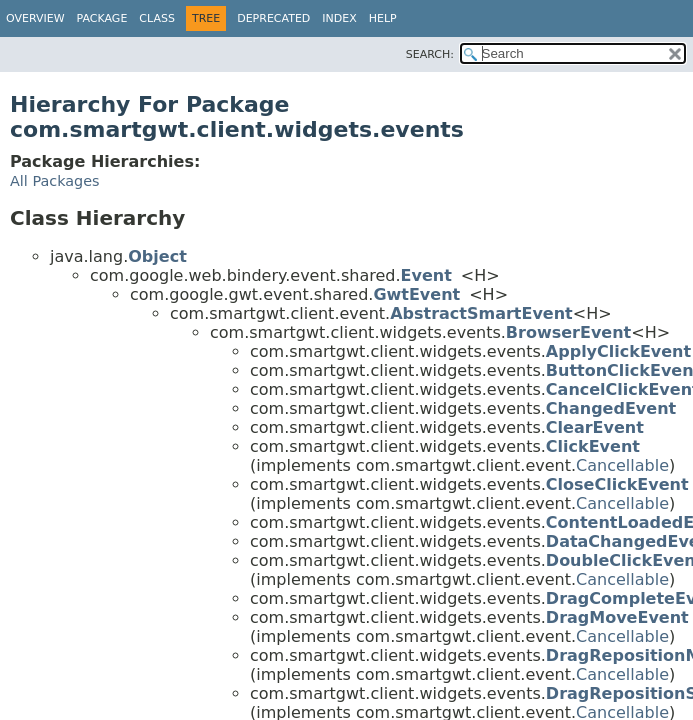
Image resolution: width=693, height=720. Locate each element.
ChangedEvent (611, 408)
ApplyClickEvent (618, 351)
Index (339, 18)
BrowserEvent (568, 332)
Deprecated (273, 18)
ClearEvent (595, 427)
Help (383, 18)
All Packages (55, 181)
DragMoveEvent (617, 617)
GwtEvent (416, 294)
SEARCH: (430, 54)
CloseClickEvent (617, 484)
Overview (35, 18)
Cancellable (622, 465)
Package (102, 18)
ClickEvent (593, 446)
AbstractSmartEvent (481, 313)
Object (157, 256)
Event (426, 275)
